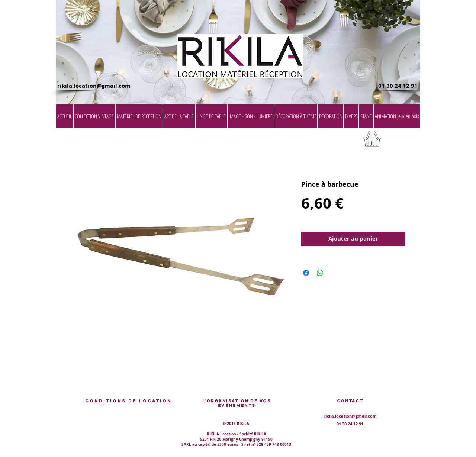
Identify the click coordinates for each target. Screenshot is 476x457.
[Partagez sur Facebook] (306, 273)
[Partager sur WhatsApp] (320, 273)
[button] (401, 141)
